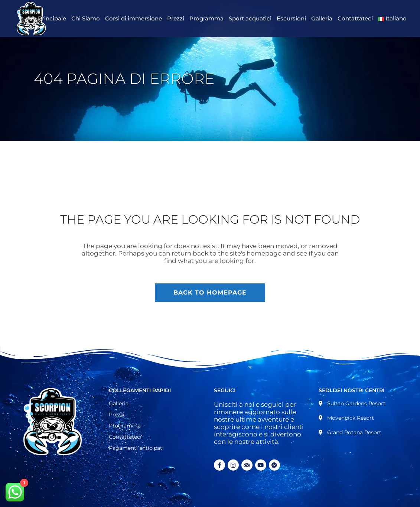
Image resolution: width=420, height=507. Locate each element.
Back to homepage (210, 292)
